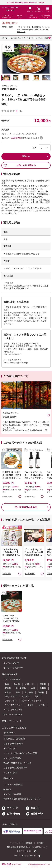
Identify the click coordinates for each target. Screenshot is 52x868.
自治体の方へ (35, 814)
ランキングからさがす (13, 710)
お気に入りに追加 (48, 415)
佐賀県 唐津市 (9, 89)
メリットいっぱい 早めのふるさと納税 (20, 753)
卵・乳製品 (21, 688)
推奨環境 (29, 843)
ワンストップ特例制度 (13, 784)
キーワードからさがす (13, 668)
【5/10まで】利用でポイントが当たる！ (26, 3)
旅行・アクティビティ (31, 701)
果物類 (43, 684)
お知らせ (33, 808)
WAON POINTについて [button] (41, 138)
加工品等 (29, 692)
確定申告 (7, 789)
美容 (37, 696)
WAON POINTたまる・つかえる (17, 763)
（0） (20, 111)
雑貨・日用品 (11, 696)
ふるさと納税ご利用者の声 (15, 768)
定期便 (31, 705)
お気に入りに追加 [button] (20, 497)
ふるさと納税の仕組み (13, 744)
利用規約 (41, 843)
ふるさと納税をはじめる (46, 16)
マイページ (10, 808)
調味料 (41, 692)
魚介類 (17, 684)
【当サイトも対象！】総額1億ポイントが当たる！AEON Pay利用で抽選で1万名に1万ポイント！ (33, 30)
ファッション (11, 701)
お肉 (7, 684)
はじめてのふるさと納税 (14, 739)
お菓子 (8, 692)
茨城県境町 (7, 574)
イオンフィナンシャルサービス (25, 856)
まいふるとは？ (10, 748)
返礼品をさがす (20, 16)
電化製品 (26, 696)
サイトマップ (15, 843)
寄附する (26, 156)
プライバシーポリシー (25, 851)
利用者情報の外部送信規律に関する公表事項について (27, 847)
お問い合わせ (11, 814)
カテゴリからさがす (12, 679)
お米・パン (30, 684)
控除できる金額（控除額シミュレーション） (23, 799)
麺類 (18, 692)
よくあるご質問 (10, 772)
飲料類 (43, 688)
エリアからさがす (11, 663)
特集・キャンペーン (33, 16)
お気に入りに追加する (20, 165)
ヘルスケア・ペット (14, 705)
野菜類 (8, 688)
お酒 (33, 688)
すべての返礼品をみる (26, 507)
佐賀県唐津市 (7, 497)
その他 (42, 705)
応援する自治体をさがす (7, 16)
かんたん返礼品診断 (12, 758)
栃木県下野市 (30, 574)
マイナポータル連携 (12, 794)
